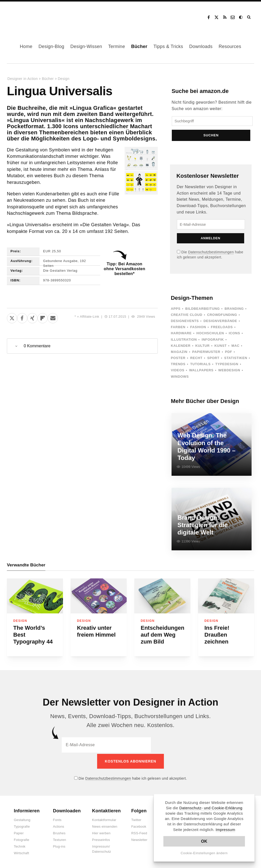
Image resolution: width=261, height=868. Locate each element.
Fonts (57, 819)
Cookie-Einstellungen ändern (204, 853)
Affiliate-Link (89, 317)
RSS (225, 17)
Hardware (181, 335)
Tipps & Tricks (168, 46)
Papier (19, 832)
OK (204, 841)
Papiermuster (206, 353)
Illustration (184, 341)
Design (64, 79)
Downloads (201, 46)
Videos (178, 372)
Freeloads (222, 329)
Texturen (60, 839)
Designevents (185, 322)
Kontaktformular (104, 819)
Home (26, 46)
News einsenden (105, 825)
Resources (230, 46)
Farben (178, 329)
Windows (180, 378)
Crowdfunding (222, 316)
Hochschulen (210, 335)
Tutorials (200, 366)
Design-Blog (51, 46)
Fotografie (22, 839)
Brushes (59, 832)
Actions (59, 825)
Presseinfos (101, 839)
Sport (213, 359)
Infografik (213, 341)
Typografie (22, 825)
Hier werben (101, 832)
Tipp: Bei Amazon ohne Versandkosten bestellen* (125, 269)
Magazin (179, 353)
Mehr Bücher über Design (205, 403)
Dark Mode (241, 17)
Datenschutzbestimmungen (211, 254)
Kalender (181, 347)
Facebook (208, 17)
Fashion (198, 329)
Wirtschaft (21, 852)
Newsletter (139, 839)
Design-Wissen (86, 46)
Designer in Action (34, 16)
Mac (236, 347)
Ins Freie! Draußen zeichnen (217, 635)
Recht (196, 359)
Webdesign (229, 372)
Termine (117, 46)
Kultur (202, 347)
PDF (229, 353)
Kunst (220, 347)
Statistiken (236, 359)
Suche (249, 17)
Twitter (136, 819)
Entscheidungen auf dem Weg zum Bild (162, 635)
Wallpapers (201, 372)
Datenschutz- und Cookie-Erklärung (211, 808)
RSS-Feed (139, 832)
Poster (178, 359)
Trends (178, 366)
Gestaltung (22, 819)
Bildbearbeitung (203, 310)
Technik (19, 845)
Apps (176, 310)
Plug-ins (59, 845)
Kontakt (233, 17)
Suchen (212, 137)
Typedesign (227, 366)
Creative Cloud (187, 316)
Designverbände (220, 322)
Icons (234, 335)
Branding (234, 310)
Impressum (225, 830)
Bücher (139, 46)
